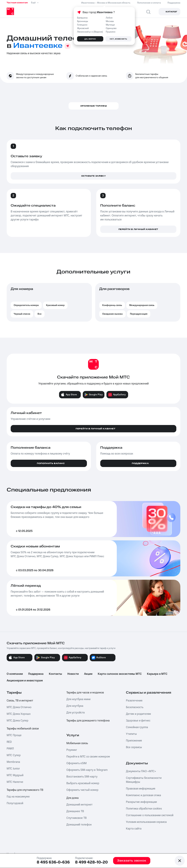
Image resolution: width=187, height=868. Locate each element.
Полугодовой (15, 803)
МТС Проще (14, 735)
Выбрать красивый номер (83, 783)
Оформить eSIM (76, 763)
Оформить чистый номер (82, 790)
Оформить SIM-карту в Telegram (87, 770)
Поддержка (36, 674)
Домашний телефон (79, 825)
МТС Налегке (15, 782)
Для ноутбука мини (78, 699)
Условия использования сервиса (146, 822)
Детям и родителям (138, 714)
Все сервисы (134, 747)
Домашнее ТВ (75, 811)
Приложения (134, 741)
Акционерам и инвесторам (25, 681)
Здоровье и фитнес (138, 721)
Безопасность (135, 707)
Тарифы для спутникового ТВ (25, 790)
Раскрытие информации (141, 802)
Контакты (55, 674)
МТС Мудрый (15, 775)
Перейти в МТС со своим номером (88, 757)
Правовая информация (141, 789)
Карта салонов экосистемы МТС (120, 674)
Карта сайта (134, 829)
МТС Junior (13, 769)
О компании (15, 674)
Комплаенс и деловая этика (143, 795)
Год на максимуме (18, 797)
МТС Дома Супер (18, 721)
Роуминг (72, 750)
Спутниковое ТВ (76, 818)
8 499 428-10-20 (91, 862)
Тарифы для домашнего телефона (88, 721)
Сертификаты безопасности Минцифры (144, 780)
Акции (88, 674)
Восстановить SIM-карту (82, 777)
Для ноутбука (75, 706)
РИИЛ (10, 749)
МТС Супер (14, 755)
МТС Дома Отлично (19, 707)
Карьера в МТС (157, 674)
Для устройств (76, 713)
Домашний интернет (79, 805)
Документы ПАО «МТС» (141, 771)
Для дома (72, 798)
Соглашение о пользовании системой (150, 815)
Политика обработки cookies (144, 809)
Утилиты (131, 734)
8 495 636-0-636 (53, 862)
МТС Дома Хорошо (19, 714)
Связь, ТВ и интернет (20, 701)
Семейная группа (137, 727)
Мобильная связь (77, 743)
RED (9, 742)
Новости (73, 674)
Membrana (13, 762)
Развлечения (134, 701)
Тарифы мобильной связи (23, 729)
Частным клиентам (17, 3)
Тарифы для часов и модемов (85, 693)
